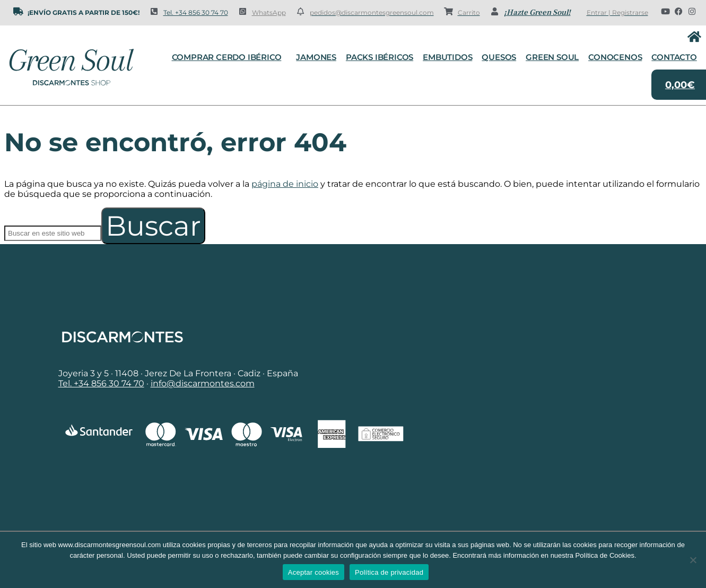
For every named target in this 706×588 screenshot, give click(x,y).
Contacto (674, 57)
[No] (693, 560)
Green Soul (552, 57)
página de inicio (285, 184)
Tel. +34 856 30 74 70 (196, 12)
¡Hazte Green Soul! (537, 12)
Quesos (499, 57)
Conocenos (615, 57)
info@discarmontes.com (203, 383)
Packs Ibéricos (380, 57)
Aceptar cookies (313, 572)
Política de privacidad (389, 572)
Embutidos (447, 57)
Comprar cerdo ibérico (229, 57)
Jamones (316, 57)
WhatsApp (269, 12)
